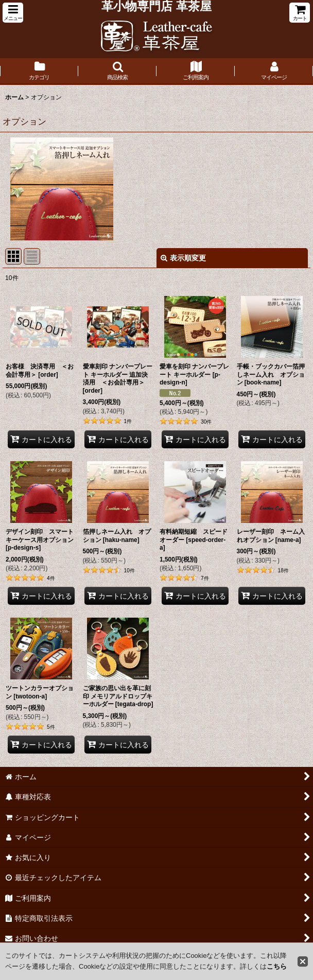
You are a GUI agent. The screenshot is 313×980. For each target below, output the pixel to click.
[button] (13, 13)
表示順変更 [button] (183, 258)
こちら (277, 966)
